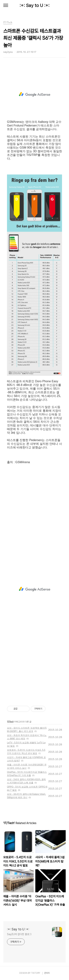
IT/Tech (10, 722)
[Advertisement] (34, 94)
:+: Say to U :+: (34, 5)
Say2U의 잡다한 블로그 (19, 934)
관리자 (47, 973)
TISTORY (36, 973)
